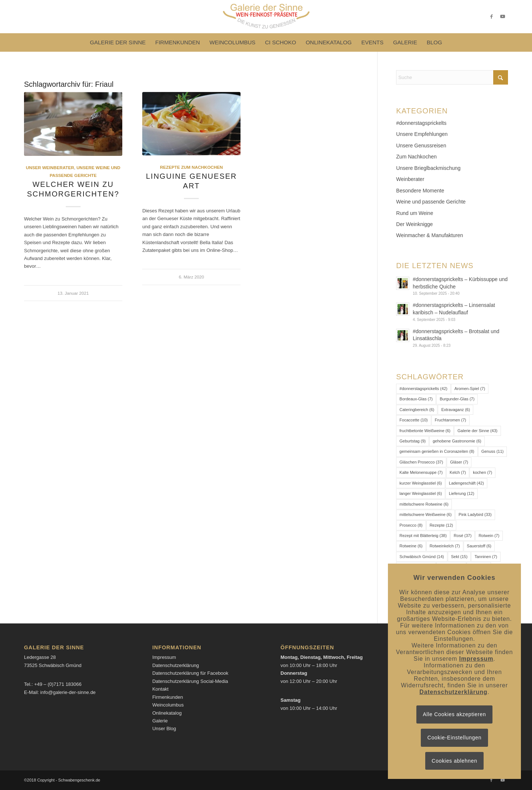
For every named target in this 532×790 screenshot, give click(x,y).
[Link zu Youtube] (502, 17)
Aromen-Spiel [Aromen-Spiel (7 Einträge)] (470, 389)
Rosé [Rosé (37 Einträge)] (463, 536)
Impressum (164, 657)
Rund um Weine (415, 213)
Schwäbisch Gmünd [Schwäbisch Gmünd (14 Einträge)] (422, 557)
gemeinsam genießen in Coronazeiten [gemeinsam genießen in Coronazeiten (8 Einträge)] (437, 451)
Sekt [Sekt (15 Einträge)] (459, 557)
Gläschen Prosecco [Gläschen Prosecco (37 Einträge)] (421, 462)
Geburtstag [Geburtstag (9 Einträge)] (412, 441)
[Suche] (452, 77)
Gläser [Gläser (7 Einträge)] (459, 462)
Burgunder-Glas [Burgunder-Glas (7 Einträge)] (457, 399)
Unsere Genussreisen (421, 146)
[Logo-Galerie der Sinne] (266, 17)
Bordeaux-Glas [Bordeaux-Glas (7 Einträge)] (416, 399)
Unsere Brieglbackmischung (428, 168)
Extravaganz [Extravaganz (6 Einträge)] (456, 410)
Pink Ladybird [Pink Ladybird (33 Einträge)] (475, 514)
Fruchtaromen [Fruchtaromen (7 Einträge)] (451, 420)
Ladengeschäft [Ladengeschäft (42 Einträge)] (466, 483)
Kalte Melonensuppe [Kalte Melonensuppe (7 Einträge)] (421, 472)
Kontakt (160, 689)
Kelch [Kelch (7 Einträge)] (458, 472)
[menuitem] (118, 42)
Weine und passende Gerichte (431, 202)
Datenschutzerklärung (175, 665)
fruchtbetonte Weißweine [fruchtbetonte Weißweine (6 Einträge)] (425, 431)
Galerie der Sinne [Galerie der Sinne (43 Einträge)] (477, 431)
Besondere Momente (420, 191)
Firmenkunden (168, 697)
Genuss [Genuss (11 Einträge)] (493, 451)
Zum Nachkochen (416, 157)
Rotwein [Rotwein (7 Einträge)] (489, 536)
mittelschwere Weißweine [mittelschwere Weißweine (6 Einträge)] (425, 514)
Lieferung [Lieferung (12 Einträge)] (462, 493)
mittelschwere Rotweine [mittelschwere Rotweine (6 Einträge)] (424, 504)
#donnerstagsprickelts (421, 123)
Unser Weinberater (50, 167)
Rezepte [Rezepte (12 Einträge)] (441, 525)
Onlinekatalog (167, 713)
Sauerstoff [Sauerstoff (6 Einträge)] (479, 546)
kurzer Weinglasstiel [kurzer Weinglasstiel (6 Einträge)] (421, 483)
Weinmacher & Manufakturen (429, 235)
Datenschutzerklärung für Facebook (190, 673)
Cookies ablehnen (454, 761)
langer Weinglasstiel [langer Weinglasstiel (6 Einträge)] (421, 493)
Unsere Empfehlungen (422, 134)
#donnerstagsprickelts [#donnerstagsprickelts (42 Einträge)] (423, 389)
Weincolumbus (168, 705)
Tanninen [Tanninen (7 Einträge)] (486, 557)
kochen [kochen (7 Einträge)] (482, 472)
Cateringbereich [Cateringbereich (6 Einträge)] (417, 410)
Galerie (160, 721)
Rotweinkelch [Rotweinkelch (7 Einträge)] (445, 546)
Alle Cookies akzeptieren (455, 714)
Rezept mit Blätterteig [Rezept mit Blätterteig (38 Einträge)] (423, 536)
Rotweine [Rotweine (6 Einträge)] (411, 546)
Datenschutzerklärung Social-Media (190, 681)
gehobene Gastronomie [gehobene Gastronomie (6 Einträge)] (457, 441)
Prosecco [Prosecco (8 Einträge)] (411, 525)
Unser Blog (164, 729)
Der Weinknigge (414, 224)
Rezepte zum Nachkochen (191, 167)
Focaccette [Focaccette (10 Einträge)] (413, 420)
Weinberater (410, 179)
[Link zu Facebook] (491, 17)
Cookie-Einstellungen (454, 738)
